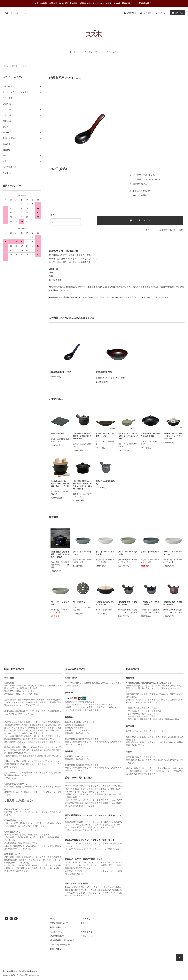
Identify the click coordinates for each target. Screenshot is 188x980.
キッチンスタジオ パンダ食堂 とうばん (105, 435)
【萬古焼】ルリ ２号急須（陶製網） (150, 603)
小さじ (24, 66)
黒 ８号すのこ (79, 602)
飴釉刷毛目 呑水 (104, 372)
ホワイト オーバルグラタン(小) (105, 553)
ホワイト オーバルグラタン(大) (173, 553)
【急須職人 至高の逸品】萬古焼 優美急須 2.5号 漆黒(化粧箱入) (83, 436)
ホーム (73, 52)
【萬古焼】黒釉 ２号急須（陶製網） (128, 603)
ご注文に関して (57, 936)
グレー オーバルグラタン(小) (128, 553)
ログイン (162, 13)
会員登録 (147, 13)
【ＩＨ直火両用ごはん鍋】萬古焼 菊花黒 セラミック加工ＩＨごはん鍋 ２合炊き (82, 485)
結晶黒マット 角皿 (57, 434)
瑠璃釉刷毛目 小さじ (61, 372)
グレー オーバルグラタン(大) (60, 603)
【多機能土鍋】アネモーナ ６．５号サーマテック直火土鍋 (173, 436)
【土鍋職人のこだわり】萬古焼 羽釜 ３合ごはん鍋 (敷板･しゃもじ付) (60, 484)
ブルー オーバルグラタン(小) (82, 553)
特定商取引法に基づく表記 (171, 230)
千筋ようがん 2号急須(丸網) (105, 482)
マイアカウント (88, 919)
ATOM (59, 949)
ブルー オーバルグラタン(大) (150, 553)
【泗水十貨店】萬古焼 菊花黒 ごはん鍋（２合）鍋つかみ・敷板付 (60, 554)
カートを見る (87, 932)
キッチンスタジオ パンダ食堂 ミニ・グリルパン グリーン (128, 436)
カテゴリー (91, 52)
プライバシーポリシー (60, 945)
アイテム (177, 13)
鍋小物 (15, 66)
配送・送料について (59, 927)
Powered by (21, 976)
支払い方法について (59, 923)
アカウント (132, 13)
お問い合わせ (113, 52)
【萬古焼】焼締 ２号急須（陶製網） (173, 603)
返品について (152, 230)
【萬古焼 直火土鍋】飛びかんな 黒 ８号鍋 (150, 435)
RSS (52, 949)
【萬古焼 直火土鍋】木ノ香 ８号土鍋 (105, 603)
